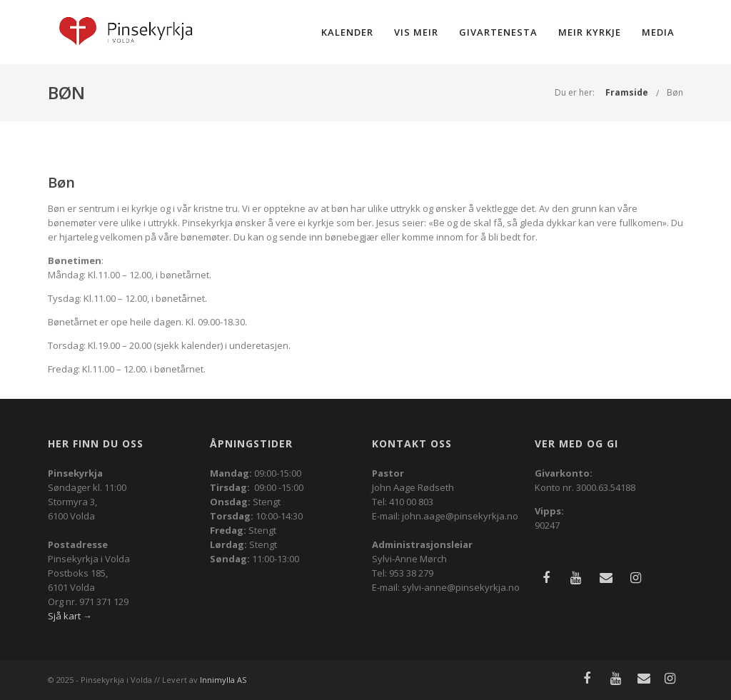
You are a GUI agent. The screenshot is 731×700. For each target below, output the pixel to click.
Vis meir (416, 32)
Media (658, 32)
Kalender (347, 32)
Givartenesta (498, 32)
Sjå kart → (70, 616)
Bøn (675, 92)
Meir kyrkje (590, 32)
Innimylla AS (223, 680)
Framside (627, 92)
